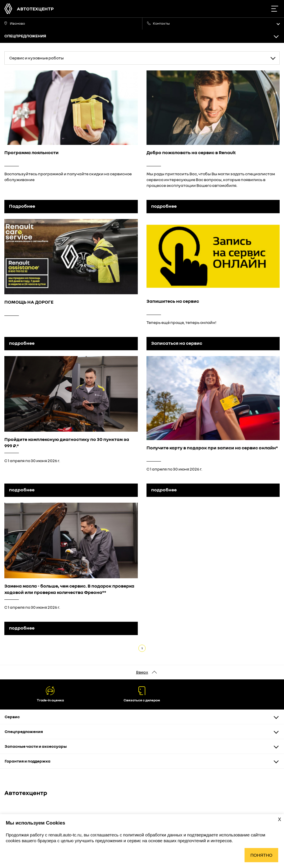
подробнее (164, 206)
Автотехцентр (35, 9)
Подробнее (22, 206)
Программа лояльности (31, 152)
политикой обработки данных (153, 835)
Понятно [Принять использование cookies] (261, 855)
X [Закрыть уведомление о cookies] (280, 819)
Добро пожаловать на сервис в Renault (191, 152)
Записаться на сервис (177, 343)
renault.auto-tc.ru (65, 835)
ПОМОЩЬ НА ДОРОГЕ (29, 302)
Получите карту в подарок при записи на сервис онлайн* (212, 448)
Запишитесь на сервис (173, 301)
